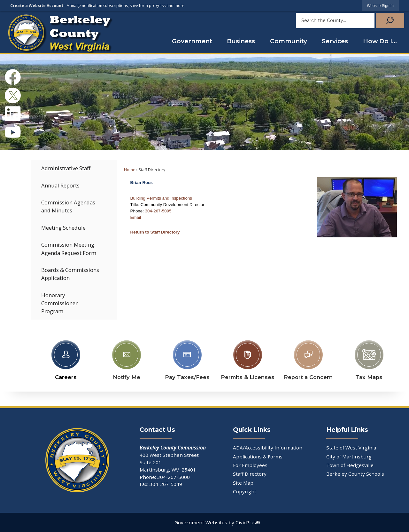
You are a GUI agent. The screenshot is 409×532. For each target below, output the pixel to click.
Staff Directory (250, 474)
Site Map (243, 483)
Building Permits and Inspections (161, 198)
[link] (380, 6)
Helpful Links (347, 430)
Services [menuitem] (335, 41)
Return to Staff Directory (155, 232)
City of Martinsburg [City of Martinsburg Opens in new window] (349, 457)
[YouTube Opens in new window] (13, 132)
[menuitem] (74, 168)
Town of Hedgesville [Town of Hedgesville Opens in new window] (350, 465)
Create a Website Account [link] (37, 6)
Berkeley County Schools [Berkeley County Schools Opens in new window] (355, 474)
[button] (389, 20)
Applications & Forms (258, 457)
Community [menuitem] (289, 41)
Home (130, 170)
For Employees (250, 465)
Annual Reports (60, 185)
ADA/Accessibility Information (268, 448)
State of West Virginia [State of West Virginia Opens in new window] (351, 448)
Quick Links (252, 430)
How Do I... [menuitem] (380, 41)
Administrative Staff (66, 168)
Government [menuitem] (192, 41)
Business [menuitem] (241, 41)
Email (136, 217)
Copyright (245, 491)
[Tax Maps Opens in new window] (369, 359)
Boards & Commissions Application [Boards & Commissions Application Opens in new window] (70, 274)
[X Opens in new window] (13, 96)
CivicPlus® (248, 522)
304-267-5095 (158, 211)
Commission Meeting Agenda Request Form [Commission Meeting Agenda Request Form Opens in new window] (69, 249)
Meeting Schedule (63, 228)
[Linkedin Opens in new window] (13, 114)
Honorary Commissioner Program (59, 303)
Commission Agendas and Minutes (68, 206)
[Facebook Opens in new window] (13, 77)
